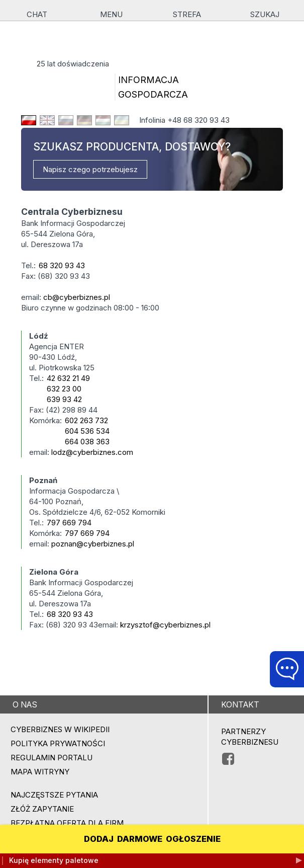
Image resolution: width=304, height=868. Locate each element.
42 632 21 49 (68, 378)
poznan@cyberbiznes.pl (93, 544)
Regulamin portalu (52, 758)
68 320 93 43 (62, 265)
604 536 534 (87, 431)
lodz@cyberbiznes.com (92, 452)
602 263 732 (86, 420)
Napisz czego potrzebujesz (90, 169)
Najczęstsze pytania (54, 795)
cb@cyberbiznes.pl (77, 297)
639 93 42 (64, 399)
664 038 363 (87, 442)
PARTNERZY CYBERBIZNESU (250, 737)
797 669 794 (69, 523)
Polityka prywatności (58, 743)
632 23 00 (64, 389)
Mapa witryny (40, 772)
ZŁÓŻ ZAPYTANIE (42, 809)
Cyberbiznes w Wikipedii (60, 729)
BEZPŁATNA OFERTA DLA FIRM (67, 823)
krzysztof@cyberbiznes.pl (165, 625)
